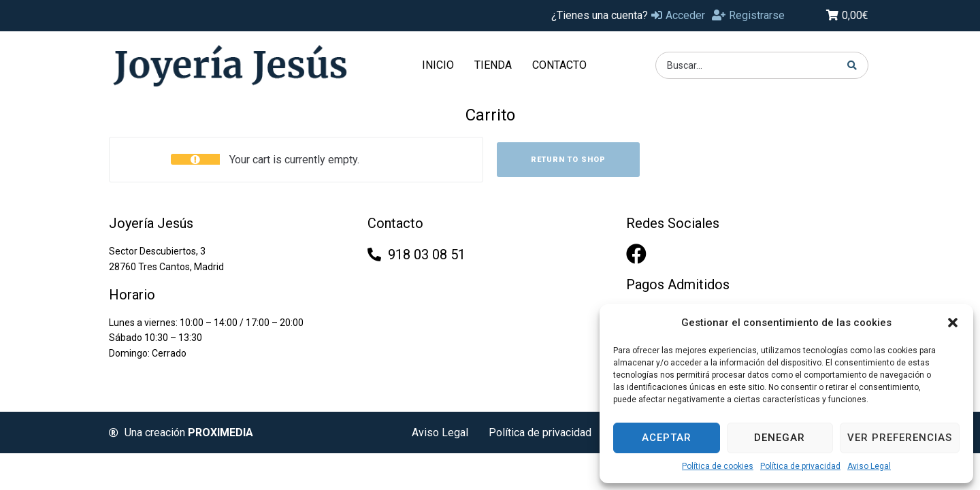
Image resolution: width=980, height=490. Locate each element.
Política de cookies (718, 466)
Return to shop (568, 160)
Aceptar (667, 438)
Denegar (780, 438)
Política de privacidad (800, 466)
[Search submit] (852, 65)
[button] (953, 323)
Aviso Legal (869, 466)
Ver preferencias (900, 438)
